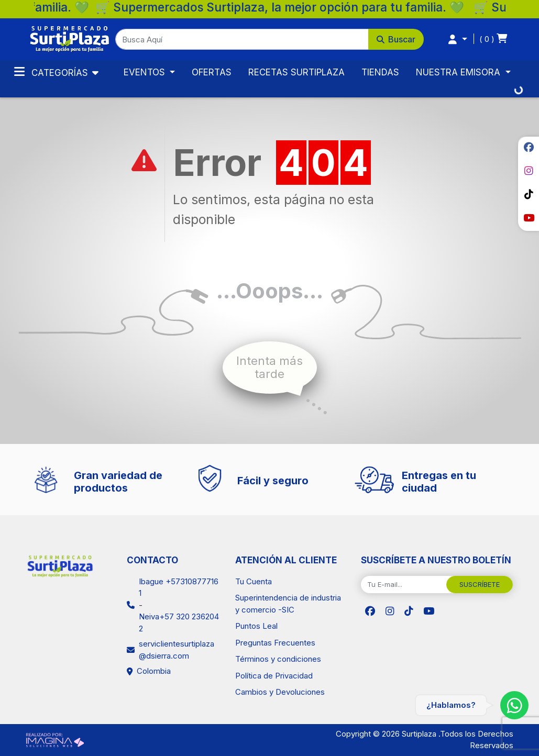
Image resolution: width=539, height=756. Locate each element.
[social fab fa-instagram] (529, 171)
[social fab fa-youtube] (529, 218)
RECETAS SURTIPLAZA (296, 72)
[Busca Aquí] (242, 39)
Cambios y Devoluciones (280, 692)
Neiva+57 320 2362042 (179, 622)
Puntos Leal (256, 626)
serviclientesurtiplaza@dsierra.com (177, 650)
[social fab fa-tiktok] (529, 194)
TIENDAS (380, 72)
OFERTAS (212, 72)
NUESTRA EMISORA (459, 72)
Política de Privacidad (274, 676)
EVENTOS (146, 72)
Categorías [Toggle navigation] (52, 72)
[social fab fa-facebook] (529, 147)
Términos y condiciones (278, 659)
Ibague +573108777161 (179, 587)
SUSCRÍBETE (480, 584)
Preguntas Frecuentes (275, 643)
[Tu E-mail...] (404, 585)
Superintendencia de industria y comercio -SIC (288, 604)
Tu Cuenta (254, 581)
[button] (269, 39)
